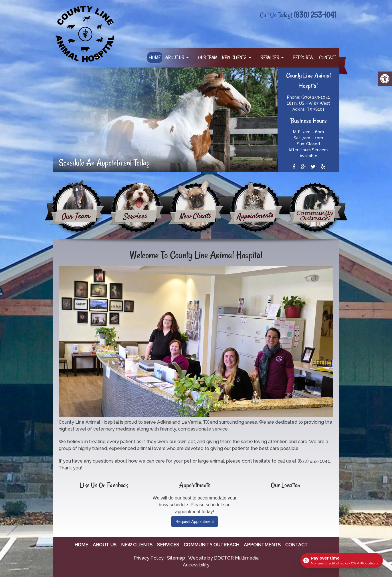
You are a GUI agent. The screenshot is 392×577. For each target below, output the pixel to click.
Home (155, 57)
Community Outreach (211, 545)
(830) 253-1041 (315, 15)
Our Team (208, 57)
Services (270, 57)
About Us (175, 57)
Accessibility (196, 565)
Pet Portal (304, 57)
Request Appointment (195, 522)
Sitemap (176, 558)
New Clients (234, 57)
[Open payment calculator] (342, 560)
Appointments (262, 545)
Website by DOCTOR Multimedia (223, 558)
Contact (327, 57)
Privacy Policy (149, 558)
